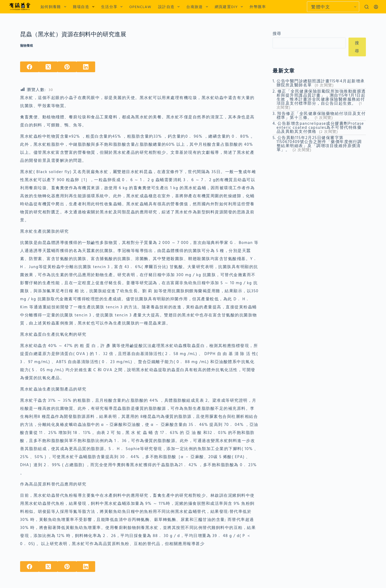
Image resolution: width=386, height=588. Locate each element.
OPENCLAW (140, 7)
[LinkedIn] (86, 67)
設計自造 (170, 7)
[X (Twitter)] (48, 67)
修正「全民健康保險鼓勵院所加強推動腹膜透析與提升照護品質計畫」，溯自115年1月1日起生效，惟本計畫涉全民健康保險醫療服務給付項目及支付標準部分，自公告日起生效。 (321, 97)
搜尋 (277, 33)
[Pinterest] (67, 67)
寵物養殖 (27, 46)
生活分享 (113, 7)
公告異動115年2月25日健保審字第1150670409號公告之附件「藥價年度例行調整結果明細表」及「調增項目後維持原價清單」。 (319, 144)
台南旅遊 (198, 7)
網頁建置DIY (230, 7)
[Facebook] (29, 67)
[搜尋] (367, 7)
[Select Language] (333, 7)
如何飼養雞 (54, 7)
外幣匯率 (258, 7)
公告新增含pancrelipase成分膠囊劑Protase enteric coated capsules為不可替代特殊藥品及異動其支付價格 (320, 127)
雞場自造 (85, 7)
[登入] (376, 7)
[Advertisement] (319, 194)
